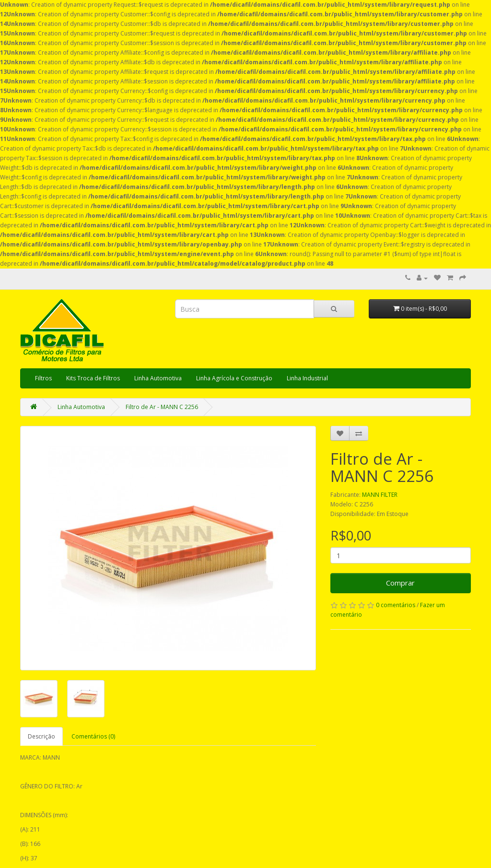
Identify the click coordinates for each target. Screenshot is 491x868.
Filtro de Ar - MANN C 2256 (162, 407)
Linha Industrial (307, 378)
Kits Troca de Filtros (93, 378)
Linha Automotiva (158, 378)
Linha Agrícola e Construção (234, 378)
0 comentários (396, 605)
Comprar (400, 583)
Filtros (43, 378)
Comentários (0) (93, 736)
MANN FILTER (380, 495)
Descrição (41, 736)
